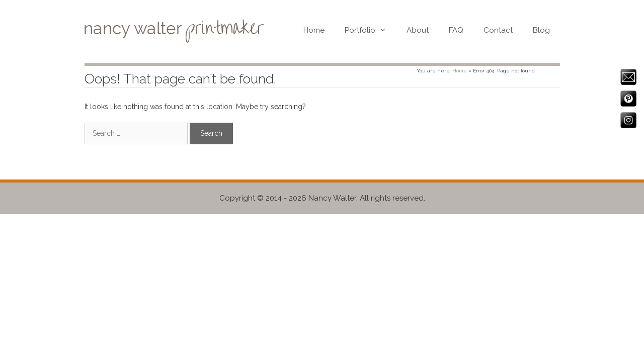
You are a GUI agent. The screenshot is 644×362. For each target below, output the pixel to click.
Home (314, 30)
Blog (541, 30)
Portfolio (371, 30)
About (418, 30)
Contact (498, 30)
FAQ (456, 30)
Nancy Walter (332, 198)
